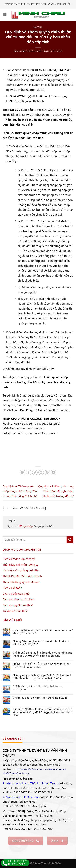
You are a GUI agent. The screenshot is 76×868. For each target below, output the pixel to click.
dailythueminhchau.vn (16, 773)
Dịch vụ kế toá (12, 588)
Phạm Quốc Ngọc (53, 51)
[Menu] (5, 14)
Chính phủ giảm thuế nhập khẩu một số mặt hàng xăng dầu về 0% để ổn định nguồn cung (43, 654)
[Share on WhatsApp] (23, 472)
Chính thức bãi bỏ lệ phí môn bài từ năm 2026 (40, 698)
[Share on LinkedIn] (53, 472)
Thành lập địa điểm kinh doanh (22, 576)
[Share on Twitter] (35, 472)
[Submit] (70, 540)
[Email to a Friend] (41, 472)
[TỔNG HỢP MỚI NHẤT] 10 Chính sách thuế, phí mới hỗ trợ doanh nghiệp (42, 666)
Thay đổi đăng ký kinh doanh (21, 582)
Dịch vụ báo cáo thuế (16, 593)
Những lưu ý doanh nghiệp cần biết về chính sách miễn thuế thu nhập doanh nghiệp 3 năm (42, 677)
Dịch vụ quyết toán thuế (18, 605)
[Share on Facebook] (29, 472)
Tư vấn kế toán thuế (15, 611)
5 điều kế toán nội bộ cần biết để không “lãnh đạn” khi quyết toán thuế (43, 632)
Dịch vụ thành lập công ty (19, 559)
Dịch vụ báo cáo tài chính (18, 599)
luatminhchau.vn (55, 769)
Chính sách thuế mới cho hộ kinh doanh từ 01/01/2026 (38, 688)
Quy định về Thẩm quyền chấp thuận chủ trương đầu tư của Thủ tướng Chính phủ (20, 491)
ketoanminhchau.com (29, 769)
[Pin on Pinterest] (47, 472)
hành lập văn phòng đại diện (21, 570)
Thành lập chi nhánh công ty (20, 564)
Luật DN (38, 27)
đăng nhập (26, 526)
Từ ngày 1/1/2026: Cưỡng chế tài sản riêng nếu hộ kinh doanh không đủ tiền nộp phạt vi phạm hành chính (42, 712)
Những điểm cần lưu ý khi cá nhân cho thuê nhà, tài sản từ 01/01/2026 (42, 643)
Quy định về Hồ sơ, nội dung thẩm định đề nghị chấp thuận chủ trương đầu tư (56, 491)
